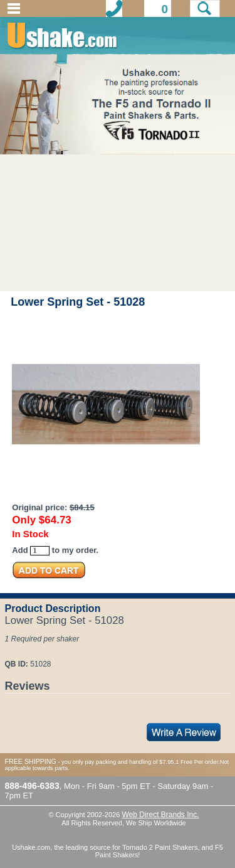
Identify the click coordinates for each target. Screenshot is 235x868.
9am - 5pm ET (125, 786)
